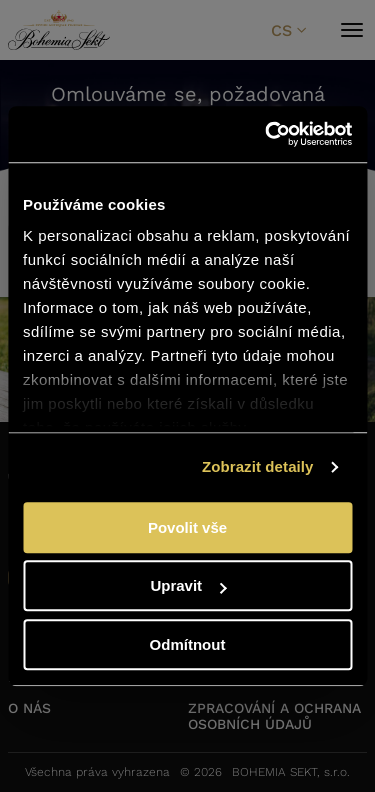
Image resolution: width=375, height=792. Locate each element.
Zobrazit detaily (258, 466)
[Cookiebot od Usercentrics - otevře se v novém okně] (267, 134)
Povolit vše (187, 527)
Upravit (188, 585)
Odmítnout (188, 644)
